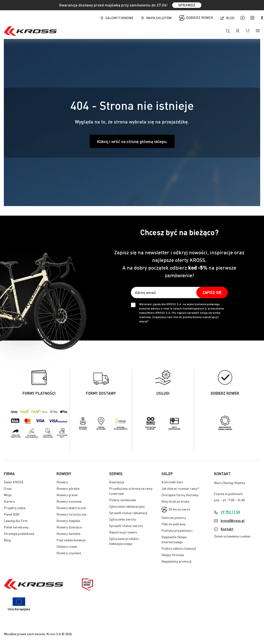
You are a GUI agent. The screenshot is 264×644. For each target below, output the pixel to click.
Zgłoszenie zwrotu (123, 519)
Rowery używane (69, 553)
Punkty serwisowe (122, 500)
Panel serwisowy (16, 527)
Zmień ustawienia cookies (232, 536)
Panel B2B (12, 514)
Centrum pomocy (174, 517)
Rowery (62, 482)
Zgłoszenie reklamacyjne (127, 506)
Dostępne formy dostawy (180, 495)
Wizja (8, 495)
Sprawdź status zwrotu (126, 526)
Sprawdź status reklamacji (128, 513)
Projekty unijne (15, 508)
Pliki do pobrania (173, 524)
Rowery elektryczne (71, 508)
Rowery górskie (68, 488)
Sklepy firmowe (173, 555)
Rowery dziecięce (69, 527)
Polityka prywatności (177, 530)
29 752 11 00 (230, 512)
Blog (230, 18)
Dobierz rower (200, 17)
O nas (8, 488)
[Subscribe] (212, 293)
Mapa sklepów (159, 18)
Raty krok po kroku (175, 501)
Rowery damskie (68, 533)
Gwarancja (117, 482)
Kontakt (227, 529)
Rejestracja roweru (123, 532)
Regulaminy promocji (176, 561)
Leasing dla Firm (16, 521)
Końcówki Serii (172, 482)
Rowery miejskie (68, 521)
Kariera (9, 501)
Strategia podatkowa (19, 533)
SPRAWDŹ (187, 5)
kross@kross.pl (233, 521)
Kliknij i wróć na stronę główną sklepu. (132, 141)
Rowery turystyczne (71, 514)
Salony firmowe (120, 18)
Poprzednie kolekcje (71, 540)
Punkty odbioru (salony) (179, 548)
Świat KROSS (14, 482)
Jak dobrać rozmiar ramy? (180, 488)
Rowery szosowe (69, 501)
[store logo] (30, 31)
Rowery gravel (67, 495)
